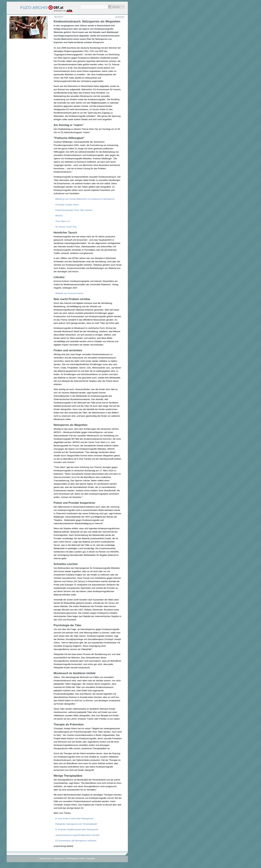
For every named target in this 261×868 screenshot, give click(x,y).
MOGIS (59, 216)
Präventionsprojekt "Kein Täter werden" (74, 210)
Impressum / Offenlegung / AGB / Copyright (74, 858)
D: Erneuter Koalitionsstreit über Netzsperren (77, 829)
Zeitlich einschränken (110, 7)
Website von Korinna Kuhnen (69, 293)
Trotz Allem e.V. (63, 221)
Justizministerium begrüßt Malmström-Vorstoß (77, 835)
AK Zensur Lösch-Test (66, 227)
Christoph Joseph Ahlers (67, 205)
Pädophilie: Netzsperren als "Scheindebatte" (76, 824)
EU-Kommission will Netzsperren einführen (76, 841)
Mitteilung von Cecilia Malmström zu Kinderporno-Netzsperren (85, 199)
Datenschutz (46, 858)
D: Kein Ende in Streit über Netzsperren (74, 818)
